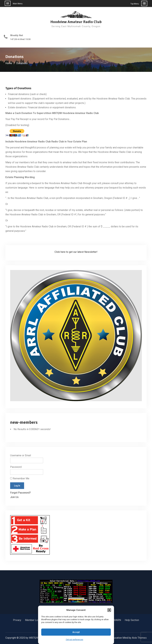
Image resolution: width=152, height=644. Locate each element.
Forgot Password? (20, 493)
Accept (76, 632)
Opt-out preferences (74, 640)
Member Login (33, 620)
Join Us (14, 497)
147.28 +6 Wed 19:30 (20, 39)
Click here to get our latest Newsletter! (76, 252)
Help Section (132, 620)
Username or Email (21, 455)
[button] (109, 610)
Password (16, 467)
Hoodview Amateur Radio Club (76, 22)
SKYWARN (115, 620)
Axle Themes (139, 638)
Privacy (17, 620)
